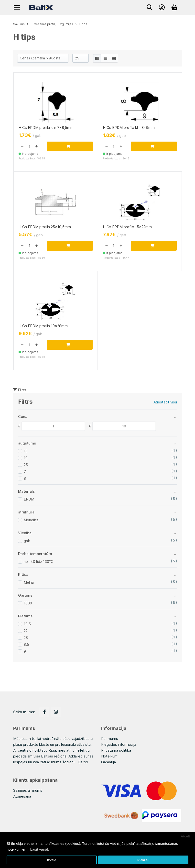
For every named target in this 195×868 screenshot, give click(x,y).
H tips (83, 24)
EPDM (29, 500)
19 (26, 459)
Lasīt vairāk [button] (39, 849)
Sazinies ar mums (28, 790)
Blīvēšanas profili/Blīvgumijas (52, 24)
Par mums (110, 739)
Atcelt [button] (185, 836)
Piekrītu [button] (143, 860)
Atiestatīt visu (165, 403)
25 (26, 466)
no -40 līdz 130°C (39, 562)
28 (26, 639)
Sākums (19, 24)
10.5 (27, 625)
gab (27, 542)
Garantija (108, 762)
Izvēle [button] (52, 860)
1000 (28, 604)
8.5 (26, 645)
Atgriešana (22, 796)
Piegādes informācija (119, 744)
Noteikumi (110, 756)
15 (26, 452)
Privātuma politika (116, 750)
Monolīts (31, 521)
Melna (29, 583)
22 (26, 632)
